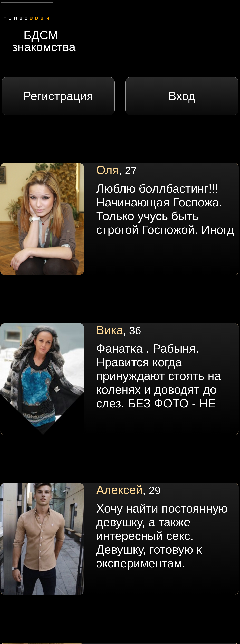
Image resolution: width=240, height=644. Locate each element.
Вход (182, 96)
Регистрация (58, 96)
